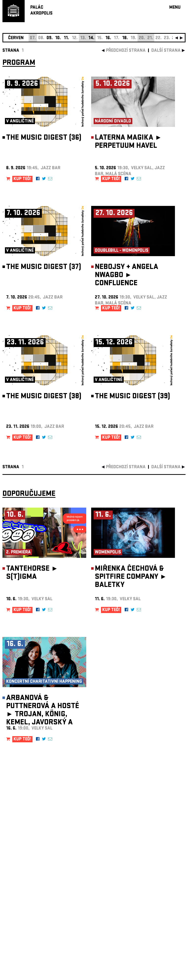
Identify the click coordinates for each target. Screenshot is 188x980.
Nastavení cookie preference (22, 913)
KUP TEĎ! (22, 179)
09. (50, 38)
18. (125, 38)
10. (58, 38)
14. (91, 38)
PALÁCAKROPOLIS (41, 11)
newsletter (154, 856)
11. (66, 38)
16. (108, 38)
